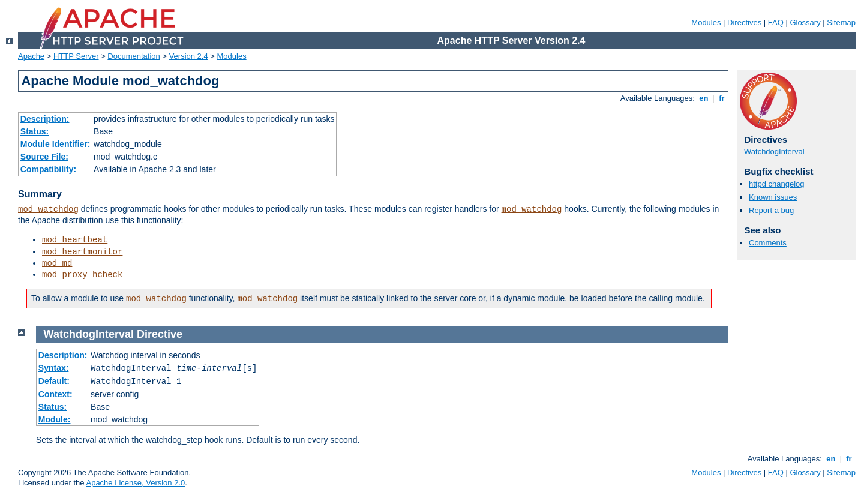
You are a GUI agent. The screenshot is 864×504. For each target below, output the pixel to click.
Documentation (133, 56)
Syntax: (54, 368)
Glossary (805, 22)
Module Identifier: (55, 144)
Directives (744, 22)
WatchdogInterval (774, 151)
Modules (706, 22)
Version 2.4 (189, 56)
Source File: (44, 157)
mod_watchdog (48, 209)
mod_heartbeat (75, 240)
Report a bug (771, 210)
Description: (45, 119)
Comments (768, 243)
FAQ (776, 22)
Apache (31, 56)
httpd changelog (777, 184)
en (704, 98)
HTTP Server (76, 56)
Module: (55, 419)
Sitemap (841, 22)
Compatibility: (48, 169)
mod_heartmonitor (82, 252)
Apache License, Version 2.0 (135, 483)
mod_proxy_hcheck (82, 275)
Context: (55, 394)
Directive (160, 334)
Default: (54, 381)
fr (722, 98)
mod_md (57, 263)
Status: (34, 131)
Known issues (773, 197)
